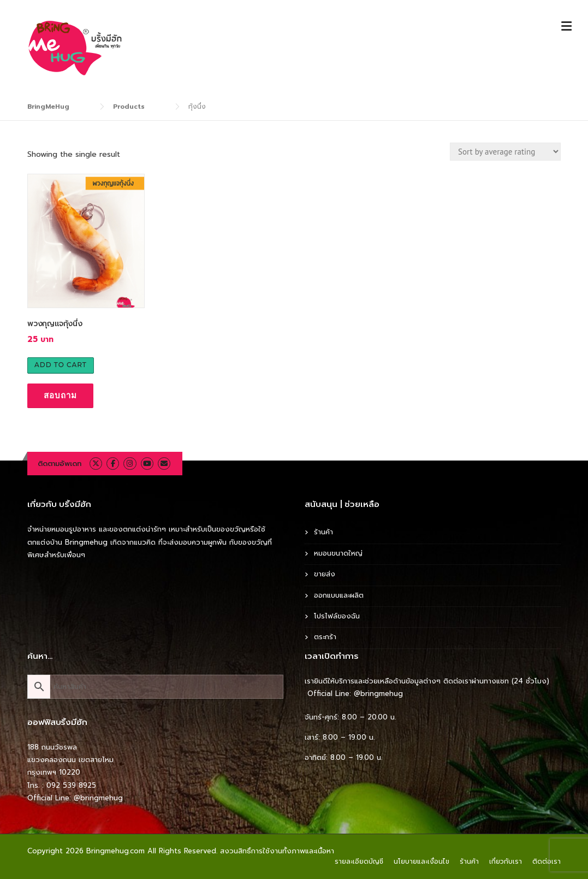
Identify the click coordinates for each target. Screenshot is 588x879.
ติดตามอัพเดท (60, 464)
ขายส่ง (325, 574)
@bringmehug (98, 798)
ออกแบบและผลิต (339, 595)
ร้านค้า (323, 532)
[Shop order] (505, 152)
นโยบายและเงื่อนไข (421, 862)
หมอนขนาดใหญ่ (338, 553)
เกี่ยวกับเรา (506, 862)
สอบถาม (60, 395)
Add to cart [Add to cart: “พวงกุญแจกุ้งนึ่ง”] (61, 365)
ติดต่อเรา (547, 862)
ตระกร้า (325, 637)
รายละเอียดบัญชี (359, 862)
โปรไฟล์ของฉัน (337, 616)
